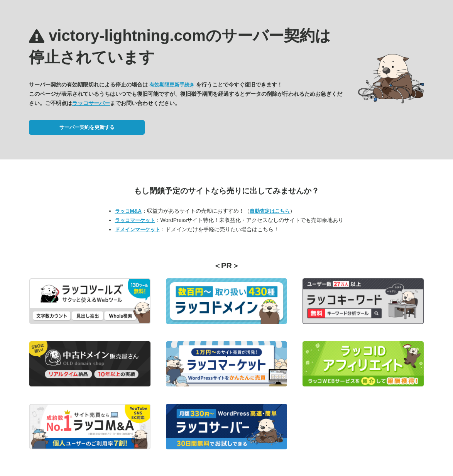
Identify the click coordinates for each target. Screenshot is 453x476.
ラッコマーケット (135, 220)
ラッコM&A (128, 211)
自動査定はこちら (270, 211)
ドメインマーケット (138, 230)
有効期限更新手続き (172, 85)
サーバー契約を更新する (87, 127)
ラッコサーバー (91, 103)
